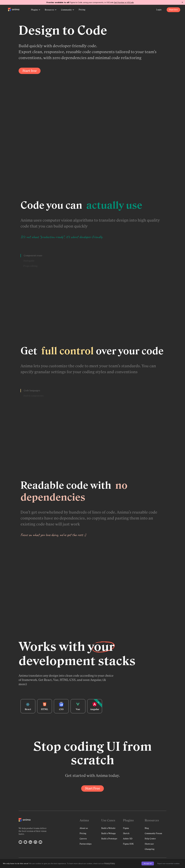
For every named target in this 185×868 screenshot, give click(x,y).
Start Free (92, 788)
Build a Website (108, 828)
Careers (83, 839)
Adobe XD (128, 839)
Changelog (150, 849)
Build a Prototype (109, 839)
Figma (126, 828)
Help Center (150, 839)
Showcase (149, 844)
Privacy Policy (110, 863)
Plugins (36, 10)
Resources (51, 10)
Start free (173, 10)
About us (84, 828)
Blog (147, 828)
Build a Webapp (108, 833)
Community (67, 10)
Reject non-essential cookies (168, 863)
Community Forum (153, 833)
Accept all (148, 863)
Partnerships (86, 844)
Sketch (126, 833)
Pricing (82, 10)
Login (159, 10)
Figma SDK (128, 844)
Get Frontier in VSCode (124, 2)
